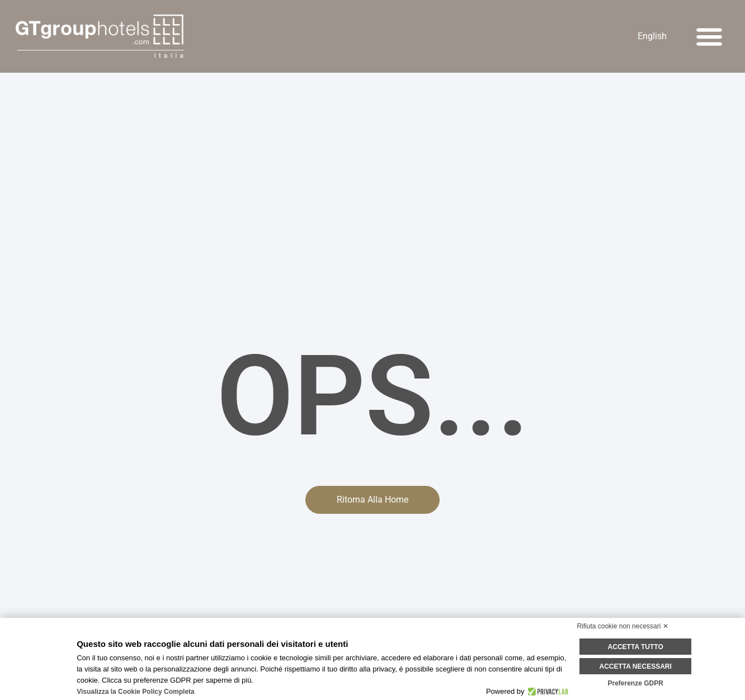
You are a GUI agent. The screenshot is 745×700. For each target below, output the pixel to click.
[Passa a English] (652, 36)
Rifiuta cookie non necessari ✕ (622, 626)
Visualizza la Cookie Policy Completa (136, 692)
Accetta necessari (636, 666)
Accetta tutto (636, 647)
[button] (709, 37)
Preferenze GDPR (635, 683)
